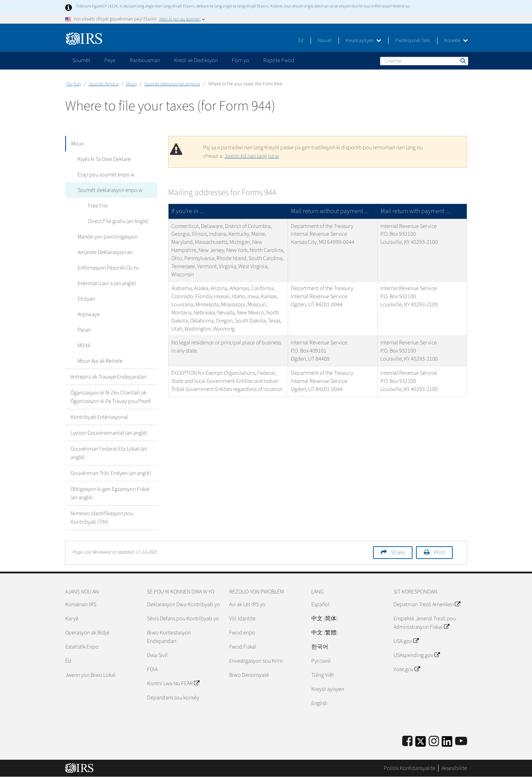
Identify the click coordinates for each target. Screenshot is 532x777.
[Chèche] (424, 61)
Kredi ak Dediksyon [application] (196, 60)
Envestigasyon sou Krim (256, 661)
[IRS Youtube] (461, 742)
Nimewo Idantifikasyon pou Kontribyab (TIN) (102, 518)
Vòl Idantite (242, 619)
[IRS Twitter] (421, 744)
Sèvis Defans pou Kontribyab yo (183, 619)
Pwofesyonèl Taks (413, 41)
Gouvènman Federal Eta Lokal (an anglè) (109, 453)
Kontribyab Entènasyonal (99, 417)
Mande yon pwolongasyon (106, 237)
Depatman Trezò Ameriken (427, 604)
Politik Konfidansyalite (410, 768)
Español (320, 604)
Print (439, 553)
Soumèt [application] (81, 60)
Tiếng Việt (323, 675)
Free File (96, 206)
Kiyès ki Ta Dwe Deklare (102, 159)
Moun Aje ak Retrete (98, 361)
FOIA (152, 669)
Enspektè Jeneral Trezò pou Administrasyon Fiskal (425, 623)
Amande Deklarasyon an (103, 252)
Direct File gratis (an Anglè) (117, 221)
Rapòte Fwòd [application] (279, 60)
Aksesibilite (454, 768)
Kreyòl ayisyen (363, 41)
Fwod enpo (242, 633)
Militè (82, 345)
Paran (82, 330)
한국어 (320, 647)
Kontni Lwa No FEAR (173, 683)
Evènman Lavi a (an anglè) (105, 283)
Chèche (463, 61)
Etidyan (84, 299)
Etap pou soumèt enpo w (104, 175)
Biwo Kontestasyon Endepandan (169, 637)
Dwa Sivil (157, 655)
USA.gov (406, 641)
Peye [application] (110, 60)
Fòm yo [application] (241, 60)
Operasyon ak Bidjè (87, 633)
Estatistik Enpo (82, 647)
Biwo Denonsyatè (249, 675)
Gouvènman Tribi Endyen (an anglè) (111, 473)
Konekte (456, 41)
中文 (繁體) (325, 633)
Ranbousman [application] (145, 60)
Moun (131, 84)
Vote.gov (407, 669)
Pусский (321, 661)
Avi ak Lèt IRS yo (247, 604)
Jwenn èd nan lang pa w (252, 156)
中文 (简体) (325, 619)
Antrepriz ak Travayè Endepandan (108, 377)
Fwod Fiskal (243, 647)
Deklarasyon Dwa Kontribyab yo (184, 604)
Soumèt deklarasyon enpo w (172, 84)
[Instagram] (434, 742)
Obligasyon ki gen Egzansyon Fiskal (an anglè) (110, 493)
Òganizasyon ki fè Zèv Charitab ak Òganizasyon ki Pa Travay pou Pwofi (111, 397)
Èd (301, 41)
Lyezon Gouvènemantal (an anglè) (109, 433)
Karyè (72, 619)
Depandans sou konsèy (173, 698)
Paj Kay (74, 84)
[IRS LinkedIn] (447, 744)
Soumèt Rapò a (103, 84)
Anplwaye (87, 314)
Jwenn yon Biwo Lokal (90, 675)
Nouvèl (325, 41)
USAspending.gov (417, 655)
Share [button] (398, 553)
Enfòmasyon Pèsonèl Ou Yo (107, 268)
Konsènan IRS (81, 604)
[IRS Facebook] (407, 742)
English (319, 703)
